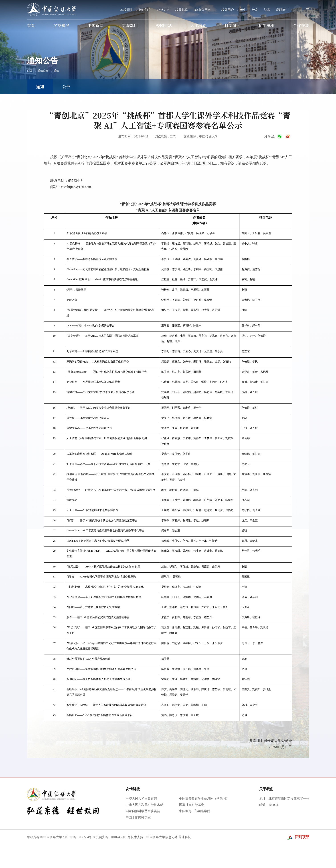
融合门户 (145, 10)
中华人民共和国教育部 (141, 833)
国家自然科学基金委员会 (143, 845)
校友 (255, 10)
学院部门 (130, 25)
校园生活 (164, 25)
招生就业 (267, 25)
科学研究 (233, 25)
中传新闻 (95, 25)
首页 (31, 25)
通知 (56, 71)
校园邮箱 (182, 10)
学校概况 (61, 25)
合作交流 (301, 25)
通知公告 (43, 71)
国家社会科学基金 (192, 839)
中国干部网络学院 (138, 852)
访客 (267, 10)
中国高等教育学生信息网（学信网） (204, 833)
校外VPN (163, 10)
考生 (243, 10)
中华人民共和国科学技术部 (144, 839)
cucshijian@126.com (76, 187)
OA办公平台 (202, 10)
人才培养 (198, 25)
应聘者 (281, 10)
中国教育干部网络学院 (195, 845)
